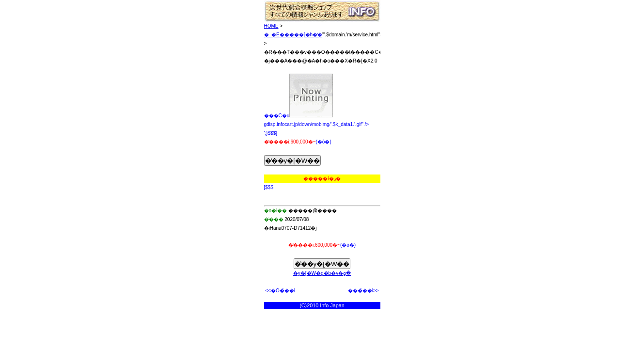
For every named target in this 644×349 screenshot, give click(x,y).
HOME (271, 26)
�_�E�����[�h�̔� (293, 35)
